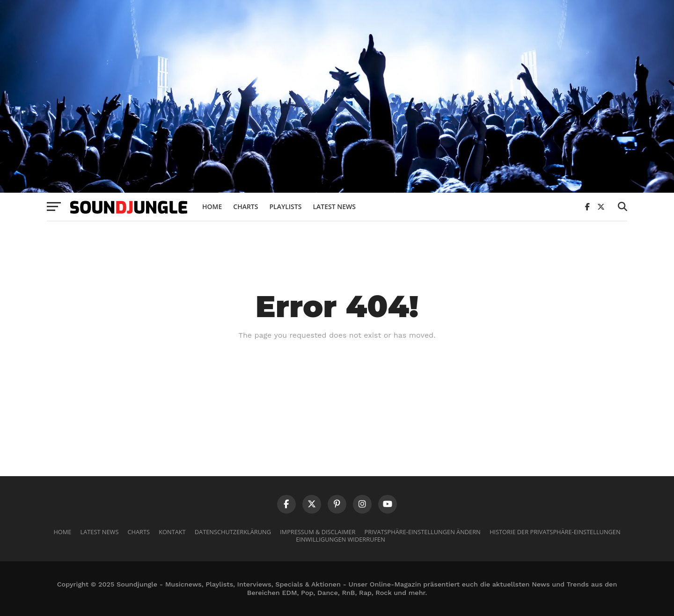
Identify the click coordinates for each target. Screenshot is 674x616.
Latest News (334, 207)
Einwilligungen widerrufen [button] (341, 539)
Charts (245, 207)
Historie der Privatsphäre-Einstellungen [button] (555, 532)
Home (212, 207)
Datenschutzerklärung (233, 532)
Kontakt (172, 532)
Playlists (285, 207)
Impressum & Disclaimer (318, 532)
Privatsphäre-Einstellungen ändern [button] (423, 532)
